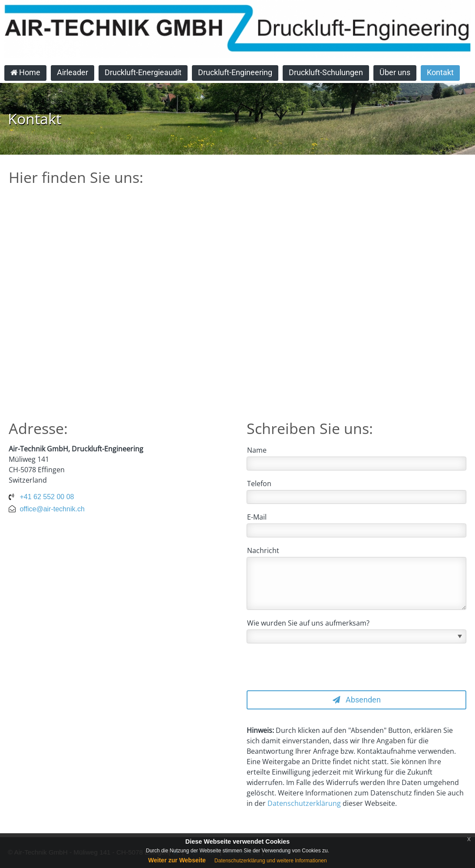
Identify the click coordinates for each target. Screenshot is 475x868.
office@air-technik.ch (52, 509)
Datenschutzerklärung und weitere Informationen (271, 861)
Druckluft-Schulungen (326, 73)
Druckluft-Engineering (235, 73)
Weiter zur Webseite (177, 860)
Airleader (73, 73)
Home (25, 73)
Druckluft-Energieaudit (143, 73)
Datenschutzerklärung (304, 803)
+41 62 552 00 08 (47, 497)
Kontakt (440, 73)
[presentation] (313, 667)
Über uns (395, 73)
